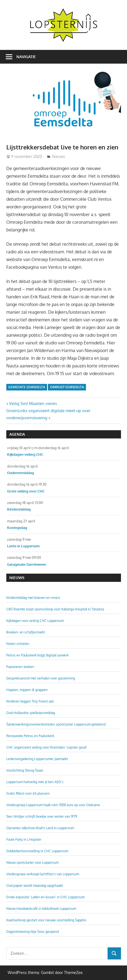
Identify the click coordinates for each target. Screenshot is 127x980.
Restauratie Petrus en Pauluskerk (30, 736)
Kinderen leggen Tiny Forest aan (30, 701)
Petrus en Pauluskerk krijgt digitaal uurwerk (37, 655)
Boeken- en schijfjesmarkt (26, 632)
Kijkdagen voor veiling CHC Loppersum (35, 621)
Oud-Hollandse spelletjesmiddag (31, 713)
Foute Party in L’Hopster (24, 839)
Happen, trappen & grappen (27, 690)
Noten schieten (18, 644)
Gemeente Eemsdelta (27, 387)
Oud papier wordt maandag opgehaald (34, 886)
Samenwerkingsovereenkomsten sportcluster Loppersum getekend (56, 724)
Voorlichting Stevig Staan (25, 770)
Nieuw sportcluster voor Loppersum (32, 863)
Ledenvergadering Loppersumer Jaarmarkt (37, 759)
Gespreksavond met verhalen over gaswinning (41, 678)
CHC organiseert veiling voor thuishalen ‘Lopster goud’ (47, 747)
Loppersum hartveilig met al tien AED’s (35, 782)
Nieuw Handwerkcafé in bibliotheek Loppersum (41, 909)
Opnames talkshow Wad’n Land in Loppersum (40, 828)
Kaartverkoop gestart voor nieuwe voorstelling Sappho (46, 920)
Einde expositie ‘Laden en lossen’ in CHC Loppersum (45, 897)
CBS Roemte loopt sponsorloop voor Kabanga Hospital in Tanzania (55, 609)
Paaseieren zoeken (20, 667)
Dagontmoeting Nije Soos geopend (33, 932)
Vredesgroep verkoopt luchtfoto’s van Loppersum (43, 874)
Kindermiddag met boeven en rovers (33, 598)
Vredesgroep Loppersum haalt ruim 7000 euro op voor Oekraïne (53, 805)
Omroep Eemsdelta (67, 387)
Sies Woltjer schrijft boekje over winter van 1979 (42, 816)
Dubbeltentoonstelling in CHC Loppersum (37, 851)
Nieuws (59, 156)
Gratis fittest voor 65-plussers (28, 793)
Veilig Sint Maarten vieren (33, 403)
